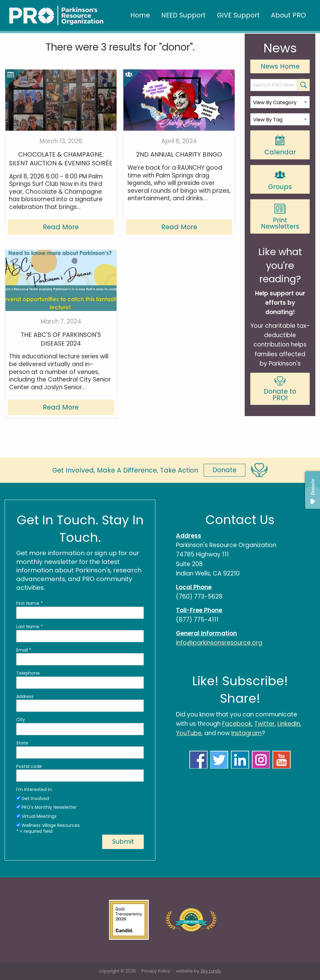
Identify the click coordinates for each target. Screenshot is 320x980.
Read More (61, 227)
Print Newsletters (280, 217)
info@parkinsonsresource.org (219, 643)
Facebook (237, 724)
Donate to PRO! (280, 389)
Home (140, 15)
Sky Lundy (211, 971)
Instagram (247, 733)
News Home (280, 66)
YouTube (189, 733)
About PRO (288, 15)
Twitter (265, 724)
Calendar (280, 145)
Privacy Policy (156, 971)
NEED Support (183, 15)
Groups (280, 180)
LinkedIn (289, 724)
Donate (225, 470)
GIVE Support (238, 15)
